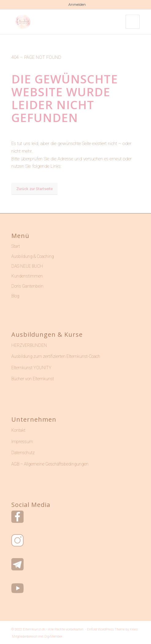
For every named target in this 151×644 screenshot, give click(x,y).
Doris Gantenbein (27, 286)
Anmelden (77, 5)
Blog (15, 296)
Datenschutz (23, 453)
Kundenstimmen (27, 276)
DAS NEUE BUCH (27, 266)
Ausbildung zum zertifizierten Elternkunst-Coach (56, 356)
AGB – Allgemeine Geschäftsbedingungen (50, 464)
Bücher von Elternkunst (33, 379)
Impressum (22, 442)
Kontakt (18, 430)
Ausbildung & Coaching (33, 256)
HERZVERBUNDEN (29, 345)
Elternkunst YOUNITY (31, 368)
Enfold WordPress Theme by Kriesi (113, 629)
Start (16, 246)
